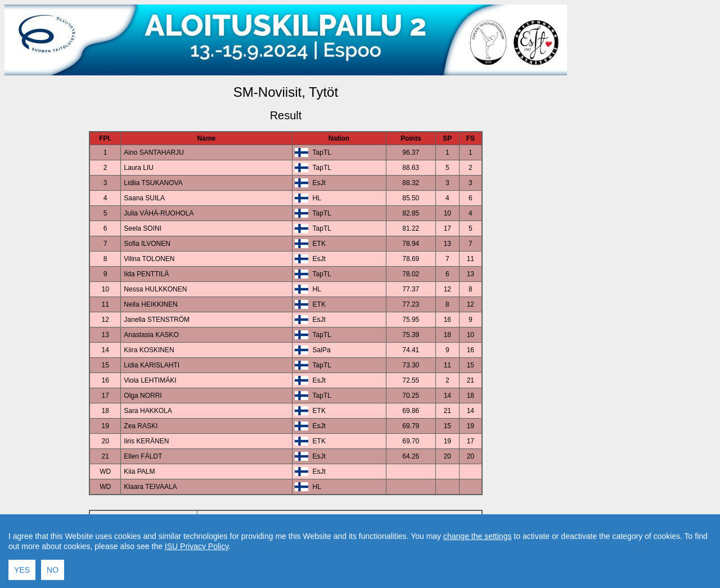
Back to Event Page (144, 555)
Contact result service (326, 555)
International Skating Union (269, 574)
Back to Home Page (238, 555)
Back (190, 555)
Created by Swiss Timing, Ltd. (413, 555)
